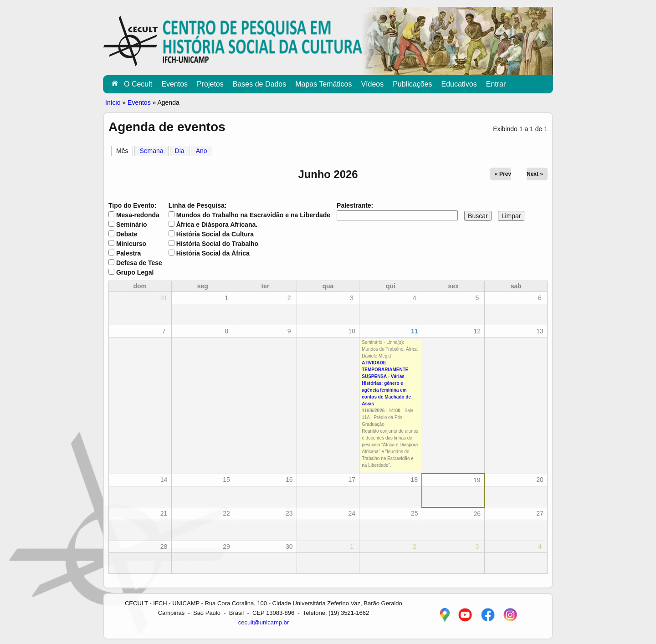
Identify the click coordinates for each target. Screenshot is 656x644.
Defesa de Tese (139, 263)
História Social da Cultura (215, 234)
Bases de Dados (259, 84)
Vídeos (372, 84)
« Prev (503, 174)
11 (415, 331)
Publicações (412, 84)
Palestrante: (355, 205)
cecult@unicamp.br (264, 622)
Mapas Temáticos (323, 84)
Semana (151, 151)
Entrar (496, 84)
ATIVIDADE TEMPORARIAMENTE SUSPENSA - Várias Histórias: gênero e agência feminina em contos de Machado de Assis (386, 383)
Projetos (210, 84)
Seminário (132, 225)
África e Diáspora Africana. (217, 225)
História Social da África (213, 253)
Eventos (174, 84)
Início (113, 102)
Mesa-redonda (138, 215)
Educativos (459, 84)
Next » (535, 174)
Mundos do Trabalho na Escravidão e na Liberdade (253, 215)
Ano (202, 151)
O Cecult (138, 84)
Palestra (128, 253)
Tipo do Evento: (133, 205)
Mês (125, 150)
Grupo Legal (135, 272)
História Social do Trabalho (217, 244)
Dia (180, 151)
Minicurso (131, 244)
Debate (127, 234)
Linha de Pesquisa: (198, 205)
